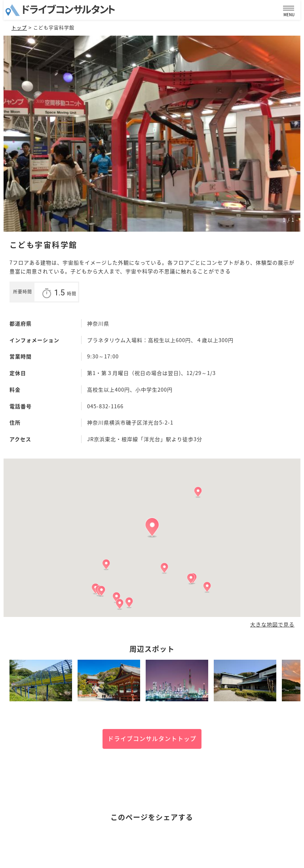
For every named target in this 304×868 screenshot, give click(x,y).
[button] (152, 528)
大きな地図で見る (272, 624)
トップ (19, 28)
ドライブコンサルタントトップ (152, 739)
